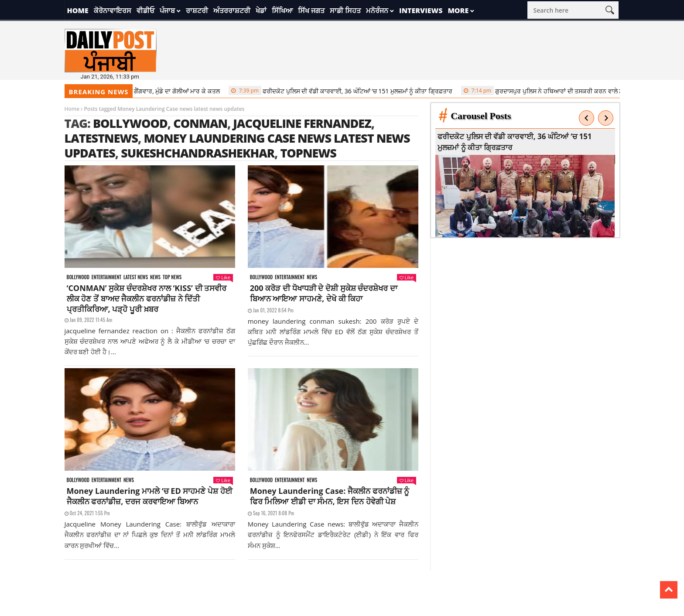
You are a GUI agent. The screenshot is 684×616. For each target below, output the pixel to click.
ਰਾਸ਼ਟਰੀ (197, 10)
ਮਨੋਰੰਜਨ (377, 10)
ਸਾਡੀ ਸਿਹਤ (345, 10)
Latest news (136, 277)
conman (200, 123)
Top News (172, 277)
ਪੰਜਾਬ (167, 10)
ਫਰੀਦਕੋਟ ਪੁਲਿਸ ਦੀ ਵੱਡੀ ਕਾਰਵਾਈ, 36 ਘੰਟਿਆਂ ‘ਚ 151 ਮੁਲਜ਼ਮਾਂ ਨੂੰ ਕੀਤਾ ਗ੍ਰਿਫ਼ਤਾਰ (344, 91)
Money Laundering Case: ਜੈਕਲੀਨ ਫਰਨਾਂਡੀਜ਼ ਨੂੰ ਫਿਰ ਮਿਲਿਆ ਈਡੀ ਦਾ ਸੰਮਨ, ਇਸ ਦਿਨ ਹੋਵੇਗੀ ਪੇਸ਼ (330, 496)
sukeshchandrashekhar (198, 153)
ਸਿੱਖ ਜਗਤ (311, 10)
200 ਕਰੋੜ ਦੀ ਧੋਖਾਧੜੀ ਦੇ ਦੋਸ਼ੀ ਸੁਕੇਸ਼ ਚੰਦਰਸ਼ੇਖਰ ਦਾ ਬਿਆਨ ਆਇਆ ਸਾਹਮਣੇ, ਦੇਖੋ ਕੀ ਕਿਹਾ (324, 293)
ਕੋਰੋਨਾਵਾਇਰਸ (113, 10)
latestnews (101, 138)
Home (78, 10)
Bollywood (130, 123)
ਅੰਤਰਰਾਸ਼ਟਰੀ (232, 10)
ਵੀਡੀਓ (145, 10)
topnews (308, 153)
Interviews (421, 10)
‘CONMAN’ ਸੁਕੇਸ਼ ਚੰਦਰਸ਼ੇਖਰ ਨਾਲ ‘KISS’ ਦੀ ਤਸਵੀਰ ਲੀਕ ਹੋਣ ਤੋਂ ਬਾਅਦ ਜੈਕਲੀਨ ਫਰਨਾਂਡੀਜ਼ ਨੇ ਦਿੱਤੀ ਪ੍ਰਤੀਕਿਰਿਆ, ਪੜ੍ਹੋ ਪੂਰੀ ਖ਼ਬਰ (147, 298)
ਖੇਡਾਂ (261, 10)
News (155, 277)
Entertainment (106, 277)
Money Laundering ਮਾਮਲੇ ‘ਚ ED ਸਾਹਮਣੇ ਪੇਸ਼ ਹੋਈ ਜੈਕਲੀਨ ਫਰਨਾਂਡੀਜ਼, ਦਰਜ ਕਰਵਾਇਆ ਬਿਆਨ (150, 496)
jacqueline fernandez (302, 123)
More (458, 10)
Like (223, 277)
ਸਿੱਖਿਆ (282, 10)
